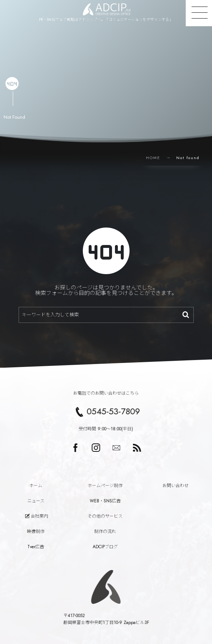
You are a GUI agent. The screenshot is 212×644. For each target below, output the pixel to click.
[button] (199, 13)
